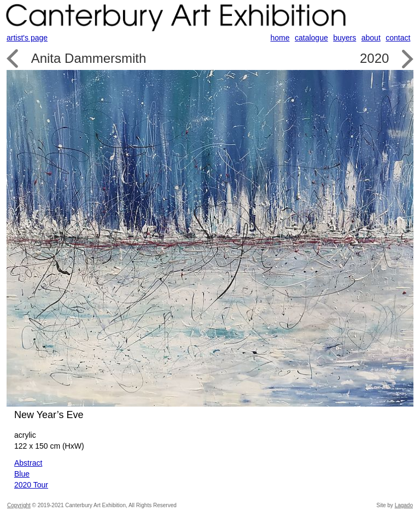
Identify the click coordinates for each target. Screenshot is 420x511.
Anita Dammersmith (89, 58)
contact (398, 38)
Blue (22, 474)
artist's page (27, 38)
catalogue (311, 38)
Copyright (19, 505)
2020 (374, 58)
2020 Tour (31, 485)
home (280, 38)
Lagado (404, 505)
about (371, 38)
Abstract (28, 463)
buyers (345, 38)
